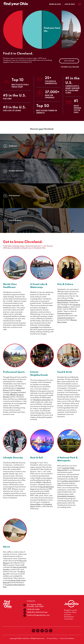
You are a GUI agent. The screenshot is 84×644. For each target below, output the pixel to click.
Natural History (63, 303)
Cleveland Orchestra (65, 318)
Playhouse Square (64, 313)
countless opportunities (70, 481)
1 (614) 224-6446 (33, 609)
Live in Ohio (70, 4)
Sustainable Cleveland (66, 496)
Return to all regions (70, 67)
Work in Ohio (55, 4)
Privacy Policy (52, 639)
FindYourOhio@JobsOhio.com (38, 615)
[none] (5, 146)
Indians (18, 390)
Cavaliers (14, 393)
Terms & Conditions (67, 639)
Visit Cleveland (69, 61)
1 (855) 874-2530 (33, 612)
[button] (42, 146)
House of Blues (35, 504)
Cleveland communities (42, 400)
